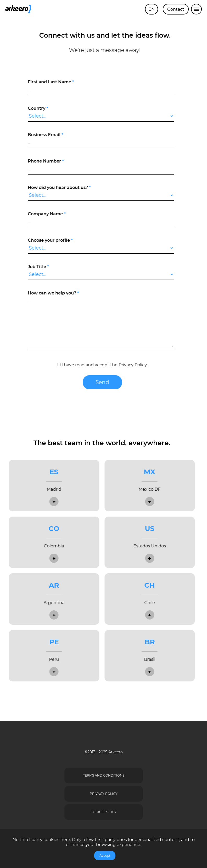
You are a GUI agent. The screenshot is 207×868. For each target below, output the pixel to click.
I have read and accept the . (100, 365)
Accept (105, 856)
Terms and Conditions (104, 775)
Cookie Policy (104, 812)
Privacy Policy (130, 365)
